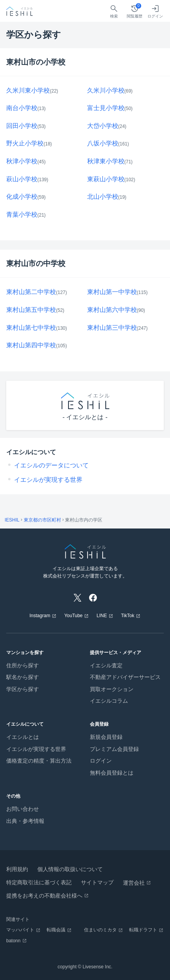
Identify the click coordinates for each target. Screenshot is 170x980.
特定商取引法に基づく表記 (39, 882)
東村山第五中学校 (31, 310)
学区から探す (23, 689)
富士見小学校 (106, 108)
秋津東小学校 (106, 161)
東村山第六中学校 (112, 310)
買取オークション (112, 689)
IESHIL (12, 520)
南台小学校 (22, 108)
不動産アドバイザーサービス (125, 677)
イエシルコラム (109, 701)
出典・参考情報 (25, 821)
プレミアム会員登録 (114, 749)
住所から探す (23, 665)
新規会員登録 (106, 737)
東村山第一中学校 (112, 292)
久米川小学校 (106, 90)
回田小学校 (22, 126)
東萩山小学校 (106, 179)
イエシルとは (23, 737)
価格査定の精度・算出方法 (39, 761)
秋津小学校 (22, 161)
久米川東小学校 (28, 90)
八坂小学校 (103, 143)
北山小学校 (103, 197)
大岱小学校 (103, 126)
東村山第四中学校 (31, 345)
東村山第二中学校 (31, 292)
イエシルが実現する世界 (48, 480)
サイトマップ (97, 882)
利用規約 (17, 869)
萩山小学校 (22, 179)
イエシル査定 (106, 665)
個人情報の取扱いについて (70, 869)
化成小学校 (22, 197)
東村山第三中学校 (112, 328)
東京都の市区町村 (42, 520)
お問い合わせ (23, 809)
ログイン (101, 761)
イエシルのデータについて (51, 465)
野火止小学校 (25, 143)
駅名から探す (23, 677)
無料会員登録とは (112, 773)
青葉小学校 (22, 214)
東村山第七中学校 (31, 328)
